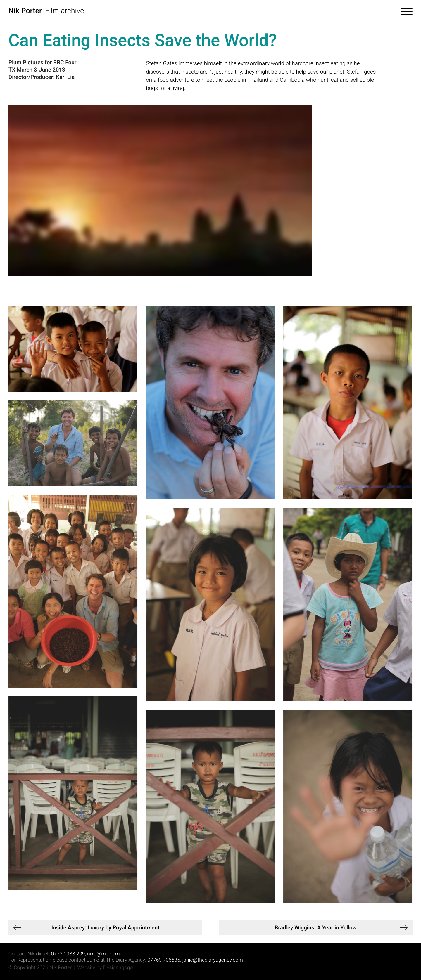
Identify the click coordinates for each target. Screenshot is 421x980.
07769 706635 (164, 960)
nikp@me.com (103, 954)
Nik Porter (25, 11)
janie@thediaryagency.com (212, 960)
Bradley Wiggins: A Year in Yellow (315, 928)
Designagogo (118, 968)
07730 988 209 (68, 954)
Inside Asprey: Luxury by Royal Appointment (106, 928)
